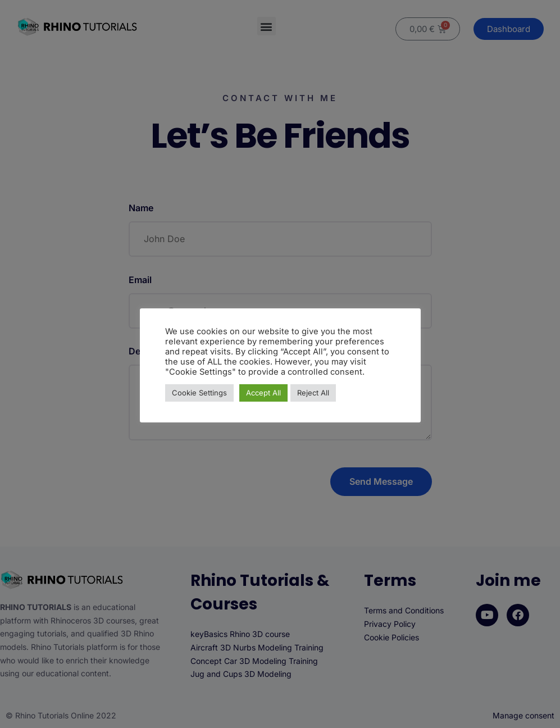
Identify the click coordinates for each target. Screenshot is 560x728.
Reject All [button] (313, 393)
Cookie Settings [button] (199, 393)
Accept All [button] (263, 393)
